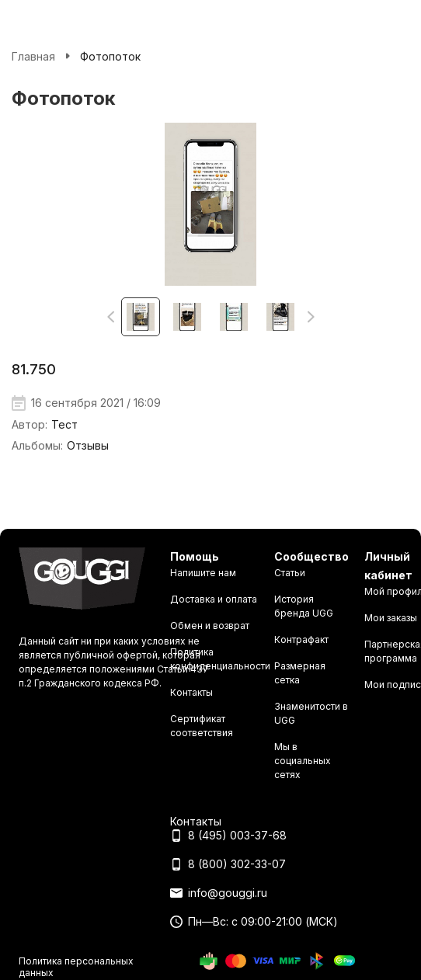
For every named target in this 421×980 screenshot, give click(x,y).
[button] (111, 317)
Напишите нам (203, 573)
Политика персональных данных (76, 966)
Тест (64, 424)
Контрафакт (301, 639)
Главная (33, 56)
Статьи (290, 573)
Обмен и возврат (210, 626)
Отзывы (88, 445)
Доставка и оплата (214, 599)
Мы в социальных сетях (303, 761)
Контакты (191, 692)
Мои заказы (391, 618)
